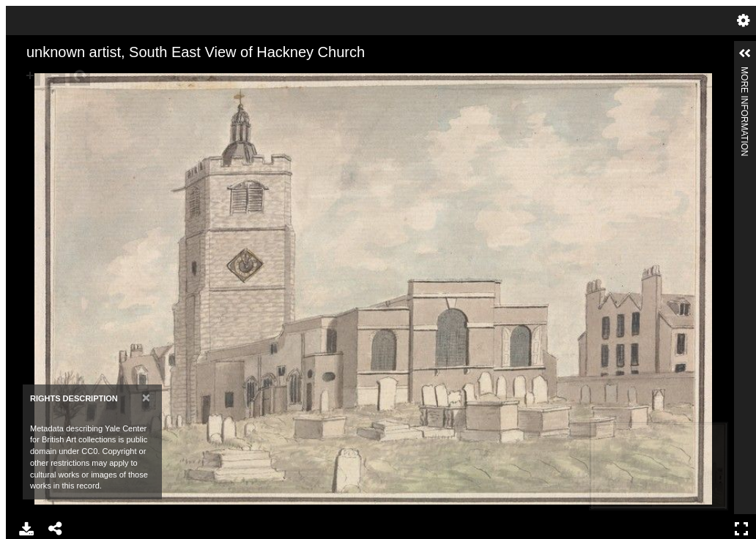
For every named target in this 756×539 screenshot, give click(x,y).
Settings (744, 21)
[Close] (146, 397)
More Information (744, 73)
